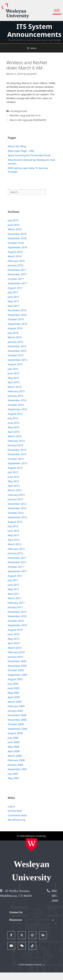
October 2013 (16, 459)
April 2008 (14, 751)
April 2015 (14, 382)
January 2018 (15, 265)
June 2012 (14, 531)
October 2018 (16, 243)
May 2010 (13, 639)
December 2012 (17, 504)
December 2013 (17, 450)
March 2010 (15, 648)
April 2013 (14, 486)
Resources (16, 920)
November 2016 (17, 315)
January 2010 (15, 657)
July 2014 (13, 418)
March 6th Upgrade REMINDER (28, 120)
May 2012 (13, 535)
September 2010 (17, 625)
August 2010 (15, 630)
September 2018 (17, 247)
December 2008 (17, 715)
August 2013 (15, 468)
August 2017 (15, 288)
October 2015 (16, 355)
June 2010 (14, 634)
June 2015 (14, 373)
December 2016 (17, 310)
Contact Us (16, 912)
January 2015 (15, 396)
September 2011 (17, 571)
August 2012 (15, 522)
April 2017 (14, 306)
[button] (57, 11)
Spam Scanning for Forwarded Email (29, 155)
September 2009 (17, 675)
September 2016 (17, 324)
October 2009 (16, 670)
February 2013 (16, 495)
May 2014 (13, 427)
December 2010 (17, 612)
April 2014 (14, 432)
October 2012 (16, 513)
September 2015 (17, 360)
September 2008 (17, 729)
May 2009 (13, 693)
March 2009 (15, 702)
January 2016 (15, 342)
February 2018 (16, 261)
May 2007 (13, 778)
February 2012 (16, 549)
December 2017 (17, 270)
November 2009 (17, 666)
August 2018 (15, 252)
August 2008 (15, 733)
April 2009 (14, 697)
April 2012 (14, 540)
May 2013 (13, 481)
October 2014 (16, 405)
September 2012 (17, 517)
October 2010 (16, 621)
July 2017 (13, 292)
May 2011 (13, 589)
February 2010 (16, 652)
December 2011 (17, 558)
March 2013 (15, 490)
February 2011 (16, 603)
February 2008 (16, 760)
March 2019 (15, 229)
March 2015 (15, 387)
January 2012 (15, 553)
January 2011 (15, 607)
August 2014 (15, 414)
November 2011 (17, 562)
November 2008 (17, 720)
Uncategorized (18, 111)
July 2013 (13, 472)
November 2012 (17, 508)
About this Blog (17, 146)
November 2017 (17, 274)
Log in (11, 806)
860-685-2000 (55, 896)
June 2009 (14, 688)
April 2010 (14, 643)
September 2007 (17, 769)
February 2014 (16, 441)
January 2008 (15, 765)
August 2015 (15, 364)
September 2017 (17, 283)
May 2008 (13, 747)
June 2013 (14, 477)
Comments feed (17, 815)
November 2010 (17, 616)
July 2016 (13, 333)
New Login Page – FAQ (21, 151)
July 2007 (13, 774)
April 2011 (14, 594)
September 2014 (17, 409)
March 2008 (15, 756)
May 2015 (13, 378)
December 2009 (17, 661)
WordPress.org (16, 820)
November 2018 (17, 238)
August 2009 (15, 679)
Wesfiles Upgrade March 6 (25, 115)
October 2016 (16, 319)
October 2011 (16, 567)
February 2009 (16, 706)
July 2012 (13, 526)
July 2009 (13, 684)
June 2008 (14, 742)
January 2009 (15, 711)
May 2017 (13, 301)
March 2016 (15, 337)
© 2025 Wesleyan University (31, 965)
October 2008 (16, 724)
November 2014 (17, 400)
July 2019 (13, 220)
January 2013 (15, 499)
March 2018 (15, 256)
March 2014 (15, 436)
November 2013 (17, 454)
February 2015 (16, 391)
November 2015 (17, 351)
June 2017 (14, 297)
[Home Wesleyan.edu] (32, 845)
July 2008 (13, 738)
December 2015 (17, 346)
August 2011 (15, 576)
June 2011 (14, 585)
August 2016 (15, 328)
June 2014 (14, 423)
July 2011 (13, 580)
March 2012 (15, 544)
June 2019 (14, 225)
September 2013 (17, 463)
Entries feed (15, 811)
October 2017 (16, 279)
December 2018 (17, 234)
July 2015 (13, 369)
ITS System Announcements (34, 30)
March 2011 (15, 598)
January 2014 (15, 445)
